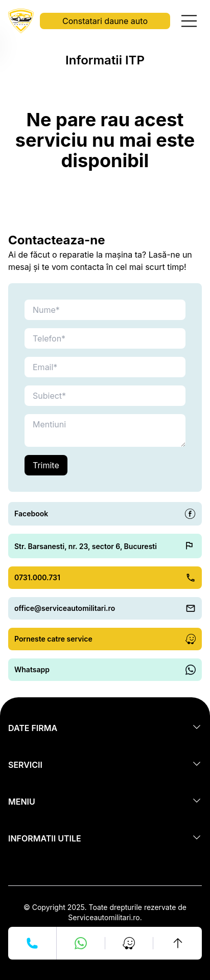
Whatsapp (32, 669)
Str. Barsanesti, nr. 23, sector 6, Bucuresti (86, 546)
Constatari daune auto (105, 21)
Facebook (31, 514)
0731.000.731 (37, 577)
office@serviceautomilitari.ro (65, 608)
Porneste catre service (53, 639)
